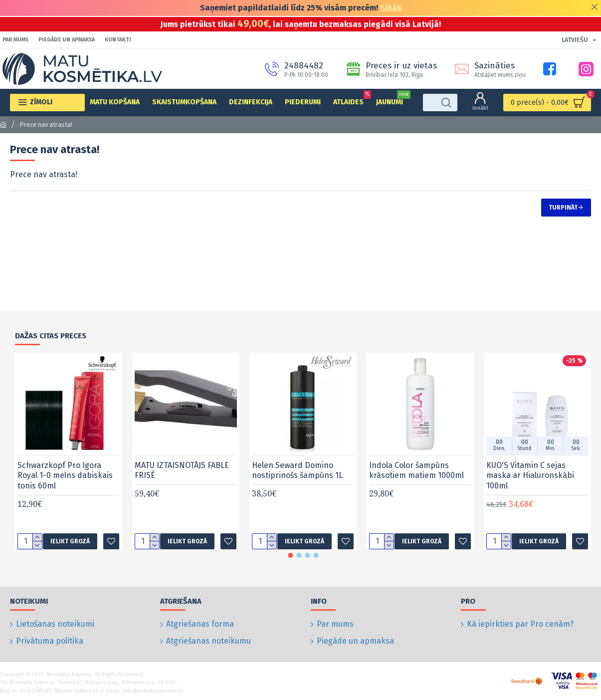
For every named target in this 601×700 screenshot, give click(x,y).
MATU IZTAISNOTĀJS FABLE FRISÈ (182, 480)
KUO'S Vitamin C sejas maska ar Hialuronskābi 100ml (530, 486)
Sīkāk (391, 8)
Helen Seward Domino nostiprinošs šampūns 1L (297, 480)
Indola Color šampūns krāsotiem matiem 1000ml (416, 480)
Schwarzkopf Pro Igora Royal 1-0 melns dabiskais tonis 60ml (65, 486)
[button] (290, 565)
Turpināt (563, 208)
